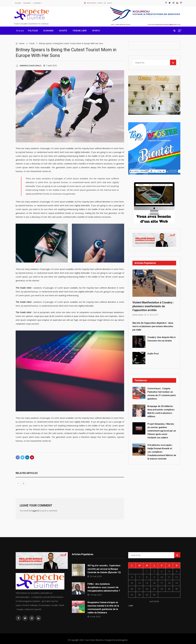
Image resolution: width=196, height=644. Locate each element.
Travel (32, 43)
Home (20, 43)
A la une (20, 31)
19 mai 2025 (95, 595)
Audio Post (153, 354)
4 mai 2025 (94, 616)
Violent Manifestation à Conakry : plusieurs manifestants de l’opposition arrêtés (153, 306)
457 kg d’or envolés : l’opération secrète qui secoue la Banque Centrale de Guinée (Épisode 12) (104, 569)
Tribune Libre (80, 31)
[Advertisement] (154, 489)
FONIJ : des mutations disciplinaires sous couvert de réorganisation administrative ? (104, 587)
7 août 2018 (50, 65)
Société (63, 31)
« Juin (131, 605)
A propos (27, 3)
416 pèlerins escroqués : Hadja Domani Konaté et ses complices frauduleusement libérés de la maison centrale (162, 452)
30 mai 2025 (95, 576)
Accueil (18, 3)
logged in (35, 511)
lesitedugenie (122, 640)
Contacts (37, 3)
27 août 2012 (151, 315)
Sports (96, 31)
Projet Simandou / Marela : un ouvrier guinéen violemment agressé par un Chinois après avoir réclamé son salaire (162, 431)
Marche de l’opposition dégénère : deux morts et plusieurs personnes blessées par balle (153, 326)
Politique (33, 31)
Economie (49, 31)
